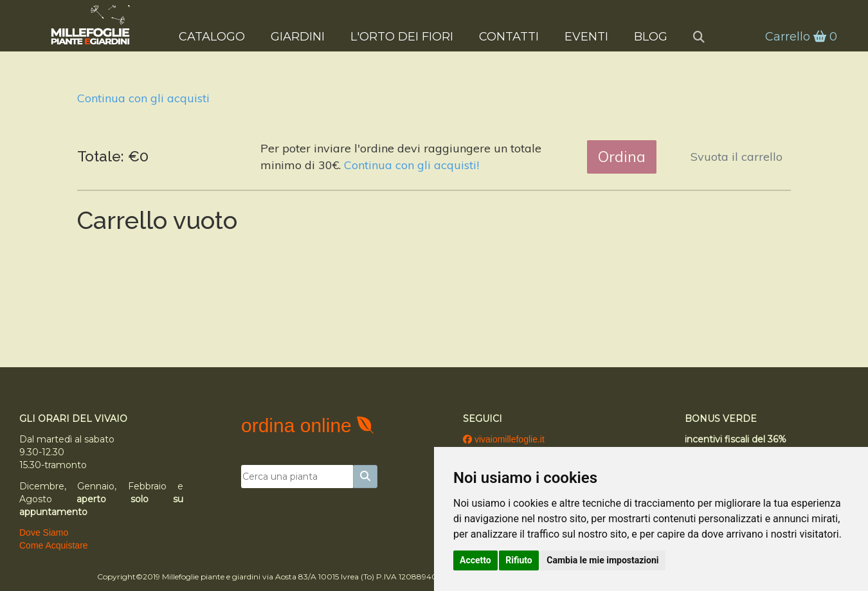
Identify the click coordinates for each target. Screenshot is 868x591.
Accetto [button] (475, 560)
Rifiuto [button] (519, 560)
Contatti (509, 36)
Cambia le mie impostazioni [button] (602, 560)
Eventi (586, 36)
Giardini (298, 36)
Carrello (800, 37)
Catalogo (212, 36)
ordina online (299, 425)
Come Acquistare (54, 545)
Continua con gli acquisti (143, 98)
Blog (651, 36)
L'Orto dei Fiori (402, 36)
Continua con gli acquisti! (411, 165)
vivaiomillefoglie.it (504, 439)
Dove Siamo (44, 532)
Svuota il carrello (737, 157)
